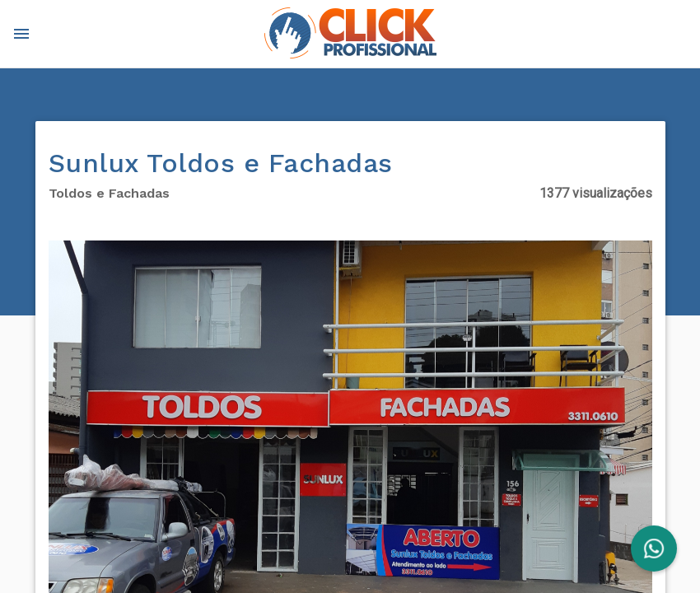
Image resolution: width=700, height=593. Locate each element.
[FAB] (654, 549)
